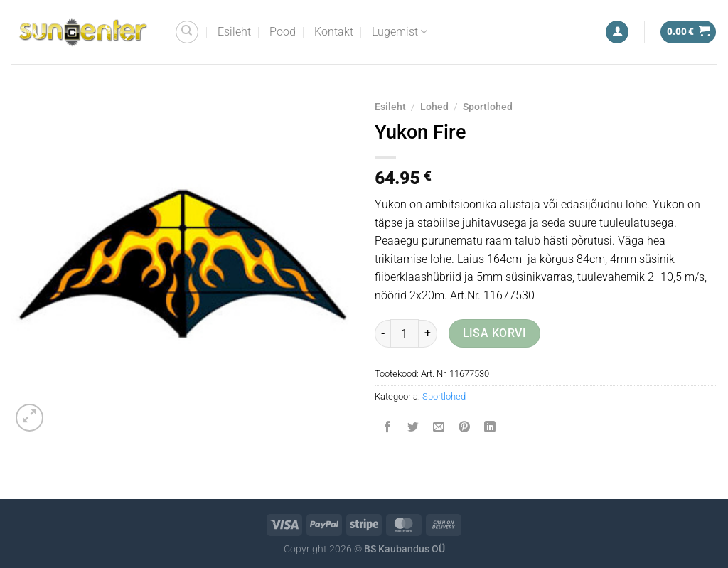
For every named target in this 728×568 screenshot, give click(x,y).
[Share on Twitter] (413, 428)
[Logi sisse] (617, 32)
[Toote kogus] (405, 333)
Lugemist (400, 32)
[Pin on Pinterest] (465, 428)
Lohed (434, 107)
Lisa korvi (495, 333)
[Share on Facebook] (388, 428)
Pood (283, 32)
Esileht (234, 32)
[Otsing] (187, 32)
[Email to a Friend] (439, 428)
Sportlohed (488, 107)
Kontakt (334, 32)
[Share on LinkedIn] (490, 428)
